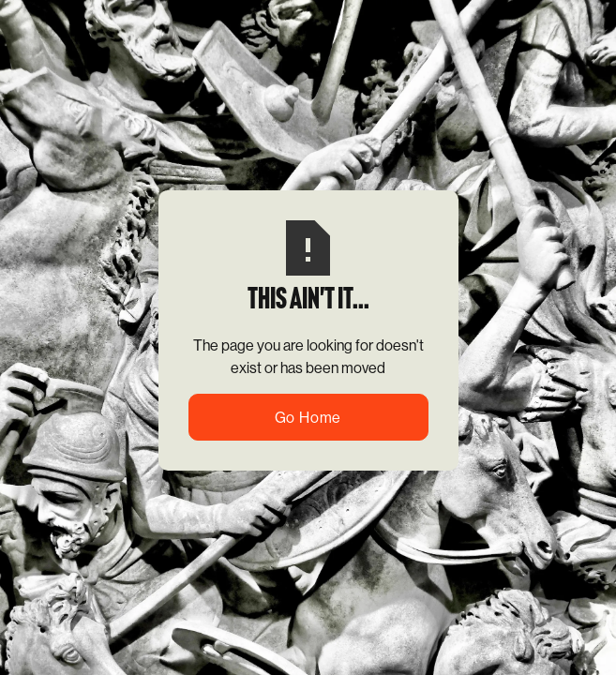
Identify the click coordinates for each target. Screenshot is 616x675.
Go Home (308, 417)
